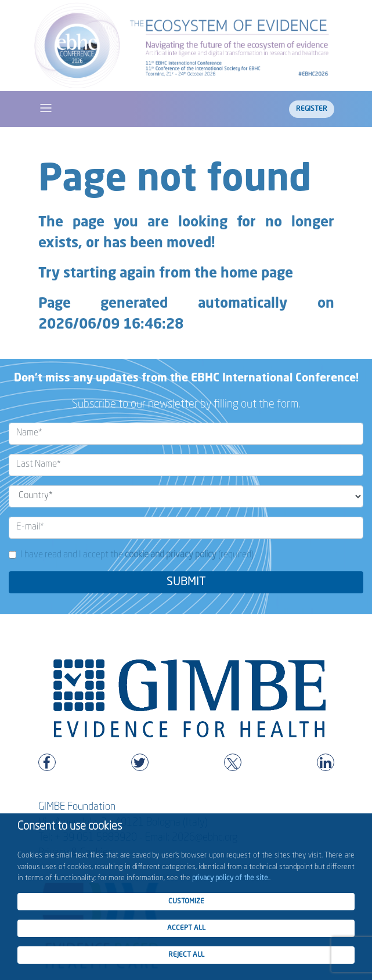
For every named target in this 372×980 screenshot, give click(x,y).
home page (257, 274)
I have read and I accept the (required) (137, 555)
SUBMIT (186, 582)
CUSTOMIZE (186, 902)
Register (312, 109)
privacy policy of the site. (231, 878)
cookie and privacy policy (171, 555)
